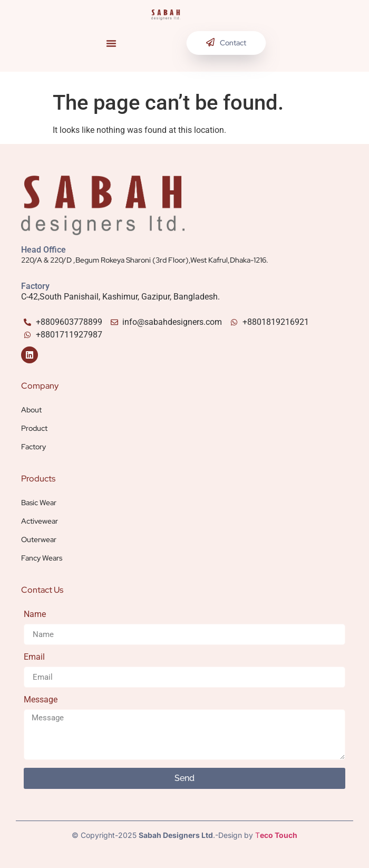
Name (35, 615)
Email (34, 657)
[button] (111, 43)
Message (41, 700)
